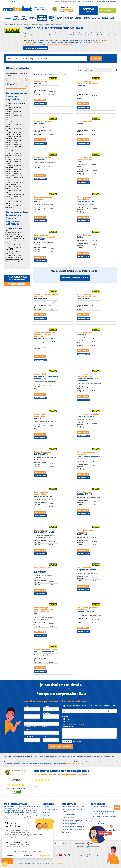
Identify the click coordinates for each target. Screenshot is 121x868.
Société (99, 1)
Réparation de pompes (69, 824)
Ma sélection (113, 1)
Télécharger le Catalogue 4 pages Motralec (73, 811)
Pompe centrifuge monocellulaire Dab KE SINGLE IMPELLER (103, 813)
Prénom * (47, 706)
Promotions (46, 813)
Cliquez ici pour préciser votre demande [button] (75, 724)
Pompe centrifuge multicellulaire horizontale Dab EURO (101, 823)
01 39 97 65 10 (64, 1)
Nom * (26, 706)
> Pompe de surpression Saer (15, 194)
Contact (97, 855)
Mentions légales (88, 855)
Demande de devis (41, 103)
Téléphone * (48, 713)
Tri (66, 721)
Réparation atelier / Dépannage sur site (75, 821)
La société (46, 807)
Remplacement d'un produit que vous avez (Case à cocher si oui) (89, 706)
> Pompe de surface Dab (13, 255)
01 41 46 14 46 (78, 1)
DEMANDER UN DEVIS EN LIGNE (36, 48)
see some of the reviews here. (16, 788)
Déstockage (107, 10)
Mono (67, 719)
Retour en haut (117, 808)
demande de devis (88, 10)
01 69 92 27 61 (93, 1)
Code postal (29, 736)
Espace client (105, 1)
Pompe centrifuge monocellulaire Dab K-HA (104, 818)
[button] (8, 18)
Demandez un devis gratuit (75, 278)
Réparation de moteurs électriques (73, 827)
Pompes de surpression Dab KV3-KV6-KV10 (103, 808)
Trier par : (79, 70)
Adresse (27, 729)
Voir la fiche (40, 100)
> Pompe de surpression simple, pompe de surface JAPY (14, 155)
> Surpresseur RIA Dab (13, 262)
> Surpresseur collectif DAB (14, 236)
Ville (45, 736)
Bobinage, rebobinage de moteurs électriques (73, 831)
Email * (27, 713)
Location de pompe (68, 818)
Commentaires (68, 726)
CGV (82, 855)
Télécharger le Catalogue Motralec (73, 807)
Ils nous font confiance (50, 810)
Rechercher (97, 58)
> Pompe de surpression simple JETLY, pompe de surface (13, 161)
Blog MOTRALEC (48, 819)
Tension (65, 717)
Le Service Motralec (68, 815)
